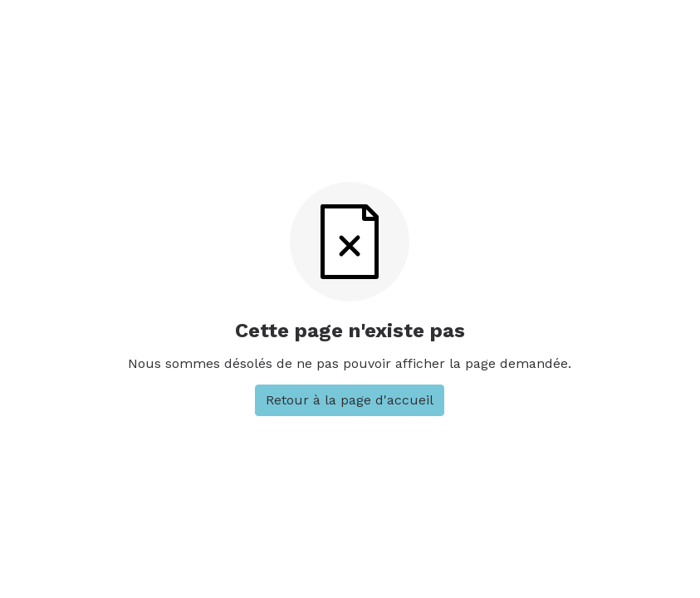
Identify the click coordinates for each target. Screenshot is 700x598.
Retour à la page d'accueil (350, 400)
